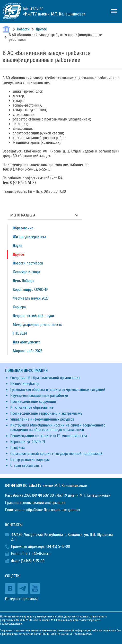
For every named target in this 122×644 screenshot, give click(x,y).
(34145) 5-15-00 (58, 546)
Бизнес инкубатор (25, 384)
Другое (41, 29)
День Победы (24, 281)
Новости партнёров (28, 263)
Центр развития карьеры (30, 460)
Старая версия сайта (26, 465)
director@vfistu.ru (36, 554)
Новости (23, 29)
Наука (18, 246)
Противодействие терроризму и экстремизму (46, 413)
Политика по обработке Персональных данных (42, 510)
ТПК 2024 (20, 333)
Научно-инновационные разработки (39, 396)
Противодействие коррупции (33, 401)
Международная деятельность (37, 325)
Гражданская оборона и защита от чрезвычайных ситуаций (58, 390)
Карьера (19, 307)
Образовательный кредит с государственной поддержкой (56, 454)
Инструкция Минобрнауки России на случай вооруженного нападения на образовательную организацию (58, 428)
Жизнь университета (29, 237)
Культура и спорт (27, 272)
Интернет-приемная (21, 599)
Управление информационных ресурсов (42, 419)
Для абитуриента (27, 342)
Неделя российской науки (33, 316)
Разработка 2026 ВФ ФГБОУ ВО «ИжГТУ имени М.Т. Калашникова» (58, 495)
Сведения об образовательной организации (45, 378)
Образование (23, 228)
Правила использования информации (35, 503)
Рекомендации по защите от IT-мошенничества (49, 436)
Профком (18, 448)
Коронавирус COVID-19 (30, 289)
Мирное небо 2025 (28, 351)
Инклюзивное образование (32, 407)
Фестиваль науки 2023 (31, 298)
